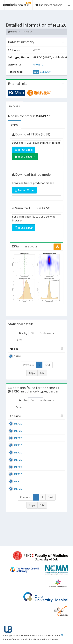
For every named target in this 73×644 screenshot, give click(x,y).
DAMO (15, 125)
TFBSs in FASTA (25, 157)
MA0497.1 (38, 64)
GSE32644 (46, 72)
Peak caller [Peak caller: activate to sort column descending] (33, 349)
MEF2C (18, 427)
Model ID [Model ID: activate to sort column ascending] (53, 349)
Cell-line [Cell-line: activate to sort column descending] (32, 420)
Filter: (37, 340)
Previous (29, 365)
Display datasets (37, 333)
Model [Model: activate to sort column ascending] (14, 349)
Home (13, 32)
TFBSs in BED (24, 150)
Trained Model (24, 190)
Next (47, 365)
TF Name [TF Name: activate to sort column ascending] (13, 418)
